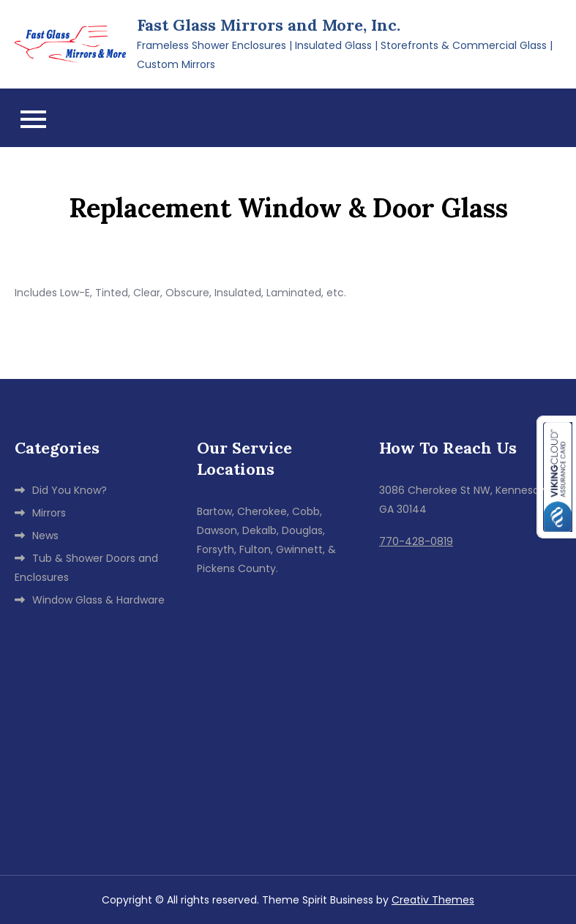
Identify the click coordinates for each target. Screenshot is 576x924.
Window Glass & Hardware (98, 600)
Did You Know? (70, 490)
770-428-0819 (416, 541)
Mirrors (49, 513)
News (45, 536)
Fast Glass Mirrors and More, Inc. (269, 25)
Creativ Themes (433, 900)
